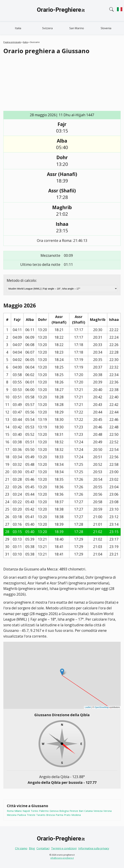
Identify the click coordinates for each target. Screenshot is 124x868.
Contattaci (43, 848)
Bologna (64, 811)
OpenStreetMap (102, 707)
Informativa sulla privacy (94, 848)
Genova (54, 811)
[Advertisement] (64, 83)
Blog (32, 848)
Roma (10, 811)
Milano (18, 811)
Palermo (44, 811)
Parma (59, 815)
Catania (88, 811)
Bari (81, 811)
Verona (107, 811)
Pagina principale (12, 42)
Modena (76, 815)
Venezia (98, 811)
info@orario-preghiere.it (62, 858)
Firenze (74, 811)
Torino (34, 811)
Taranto (41, 815)
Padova (22, 815)
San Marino (77, 28)
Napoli (26, 811)
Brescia (51, 815)
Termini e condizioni (64, 848)
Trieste (31, 815)
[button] (62, 672)
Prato (67, 815)
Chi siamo (21, 848)
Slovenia (106, 28)
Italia (18, 28)
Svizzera (47, 28)
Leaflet (88, 707)
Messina (12, 815)
